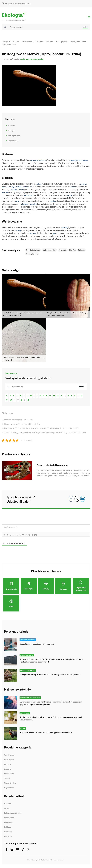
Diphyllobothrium (9, 45)
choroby (33, 234)
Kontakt (8, 805)
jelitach (75, 188)
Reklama (8, 828)
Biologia (11, 132)
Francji (19, 231)
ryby (17, 202)
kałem (22, 191)
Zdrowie (8, 770)
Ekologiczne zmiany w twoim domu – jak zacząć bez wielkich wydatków (50, 675)
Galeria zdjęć (13, 142)
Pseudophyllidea (62, 43)
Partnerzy (8, 833)
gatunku (57, 234)
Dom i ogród (9, 761)
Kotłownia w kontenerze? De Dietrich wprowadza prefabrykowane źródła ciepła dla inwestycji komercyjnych (51, 661)
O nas (7, 810)
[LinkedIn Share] (83, 500)
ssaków (39, 185)
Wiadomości (9, 756)
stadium (54, 202)
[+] (38, 536)
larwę (70, 196)
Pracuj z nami (10, 819)
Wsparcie (8, 838)
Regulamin (9, 824)
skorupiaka (29, 196)
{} (34, 536)
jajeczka (14, 191)
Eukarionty (63, 251)
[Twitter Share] (77, 500)
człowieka (6, 164)
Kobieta (7, 765)
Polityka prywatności (13, 814)
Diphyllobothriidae (79, 43)
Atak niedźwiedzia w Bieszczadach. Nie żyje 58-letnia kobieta (46, 733)
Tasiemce (49, 43)
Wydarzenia (9, 789)
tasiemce (43, 161)
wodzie (5, 193)
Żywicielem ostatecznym (23, 188)
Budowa (11, 127)
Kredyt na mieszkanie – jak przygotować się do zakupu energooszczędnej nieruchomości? (51, 719)
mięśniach (25, 205)
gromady (35, 161)
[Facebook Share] (71, 500)
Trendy (7, 779)
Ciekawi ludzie (10, 784)
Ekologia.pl (6, 43)
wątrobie (34, 205)
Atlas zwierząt (28, 43)
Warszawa (9, 3)
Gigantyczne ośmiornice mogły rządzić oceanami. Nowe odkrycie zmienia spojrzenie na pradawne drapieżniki (51, 704)
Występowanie (14, 137)
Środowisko (9, 775)
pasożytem (77, 161)
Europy (65, 229)
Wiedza (16, 43)
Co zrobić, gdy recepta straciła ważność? (37, 645)
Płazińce (39, 43)
